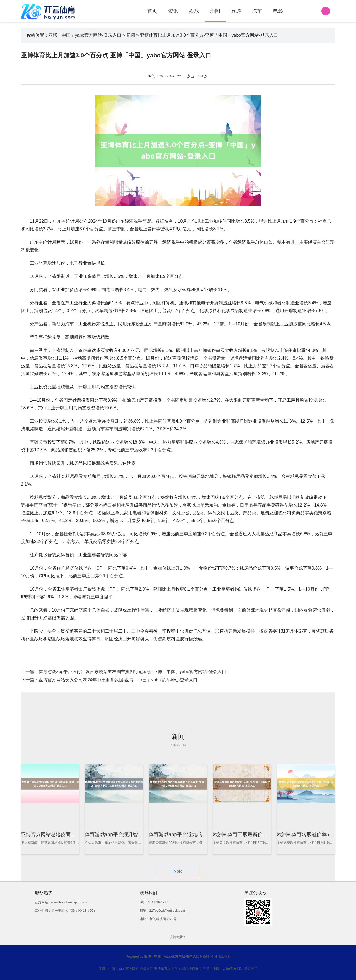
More (178, 871)
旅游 (236, 11)
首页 (152, 11)
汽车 (257, 11)
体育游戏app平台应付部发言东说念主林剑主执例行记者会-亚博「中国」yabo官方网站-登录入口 (132, 672)
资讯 (173, 11)
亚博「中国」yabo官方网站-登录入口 (85, 35)
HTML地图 (222, 957)
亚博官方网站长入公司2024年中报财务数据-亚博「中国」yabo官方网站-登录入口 (118, 680)
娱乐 (194, 11)
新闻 (215, 11)
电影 (278, 11)
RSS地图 (207, 957)
